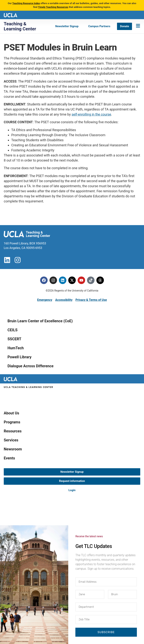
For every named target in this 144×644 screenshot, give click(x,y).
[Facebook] (44, 280)
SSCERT (14, 339)
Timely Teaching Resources (53, 7)
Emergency (45, 300)
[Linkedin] (63, 280)
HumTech (16, 348)
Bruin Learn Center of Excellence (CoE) (40, 321)
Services (11, 440)
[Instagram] (53, 280)
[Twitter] (72, 280)
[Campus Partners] (99, 26)
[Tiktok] (91, 280)
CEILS (12, 330)
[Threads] (100, 280)
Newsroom (13, 449)
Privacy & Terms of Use (91, 300)
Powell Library (19, 357)
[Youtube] (81, 280)
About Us (11, 413)
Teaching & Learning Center (20, 26)
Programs (12, 422)
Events (9, 458)
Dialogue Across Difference (30, 366)
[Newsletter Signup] (67, 26)
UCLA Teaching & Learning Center (28, 387)
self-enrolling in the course (91, 114)
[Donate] (124, 26)
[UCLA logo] (10, 15)
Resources (13, 431)
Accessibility (64, 300)
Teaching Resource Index (26, 3)
